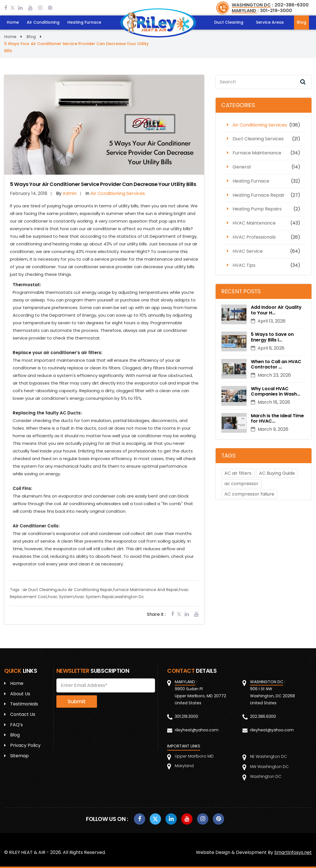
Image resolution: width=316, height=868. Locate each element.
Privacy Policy (25, 745)
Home (13, 22)
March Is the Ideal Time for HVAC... (277, 418)
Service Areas (270, 22)
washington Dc (129, 597)
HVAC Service (248, 251)
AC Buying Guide (277, 473)
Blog (301, 22)
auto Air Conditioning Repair (85, 590)
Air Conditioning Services (260, 125)
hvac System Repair (94, 597)
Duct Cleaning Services (258, 139)
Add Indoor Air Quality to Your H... (276, 310)
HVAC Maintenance (254, 223)
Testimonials (24, 704)
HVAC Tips (244, 265)
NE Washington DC (269, 756)
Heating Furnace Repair (259, 195)
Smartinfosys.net (293, 852)
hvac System (61, 597)
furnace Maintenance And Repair (146, 590)
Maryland (184, 766)
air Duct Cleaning (40, 590)
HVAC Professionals (254, 237)
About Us (20, 694)
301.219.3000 (186, 716)
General (242, 167)
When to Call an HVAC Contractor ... (276, 364)
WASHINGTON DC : (252, 5)
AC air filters (238, 473)
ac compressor (241, 484)
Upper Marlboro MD (194, 756)
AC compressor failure (249, 494)
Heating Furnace (84, 22)
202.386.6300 (263, 716)
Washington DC (266, 776)
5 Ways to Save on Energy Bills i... (272, 337)
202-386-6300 (292, 5)
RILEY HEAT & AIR (27, 852)
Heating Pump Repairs (257, 209)
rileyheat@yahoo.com (197, 730)
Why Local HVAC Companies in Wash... (276, 391)
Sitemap (19, 756)
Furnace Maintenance (257, 153)
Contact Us (23, 714)
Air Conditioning (43, 22)
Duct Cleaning (229, 22)
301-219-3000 (276, 11)
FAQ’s (16, 725)
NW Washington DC (269, 767)
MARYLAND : (245, 11)
